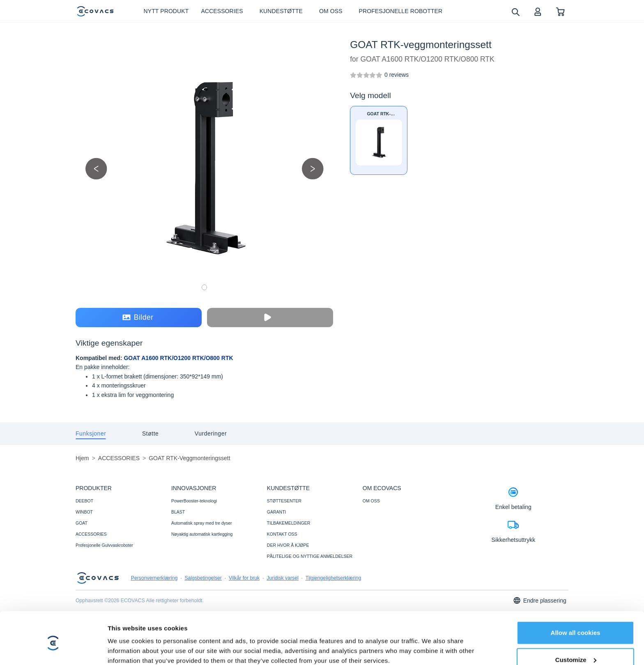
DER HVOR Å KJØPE (288, 545)
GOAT (82, 523)
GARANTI (277, 512)
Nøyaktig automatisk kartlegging (202, 534)
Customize (576, 625)
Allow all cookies (576, 598)
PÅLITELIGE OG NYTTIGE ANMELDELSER (310, 556)
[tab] (91, 434)
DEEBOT (84, 501)
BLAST (178, 512)
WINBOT (84, 512)
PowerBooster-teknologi (194, 501)
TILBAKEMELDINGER (289, 523)
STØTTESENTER (284, 501)
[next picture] (313, 169)
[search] (515, 12)
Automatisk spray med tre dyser (202, 523)
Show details (127, 649)
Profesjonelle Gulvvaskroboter (104, 545)
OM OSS (371, 501)
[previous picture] (96, 169)
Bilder (138, 318)
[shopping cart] (560, 11)
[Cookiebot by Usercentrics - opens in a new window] (53, 649)
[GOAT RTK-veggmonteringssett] (397, 75)
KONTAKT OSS (282, 534)
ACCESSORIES (91, 534)
